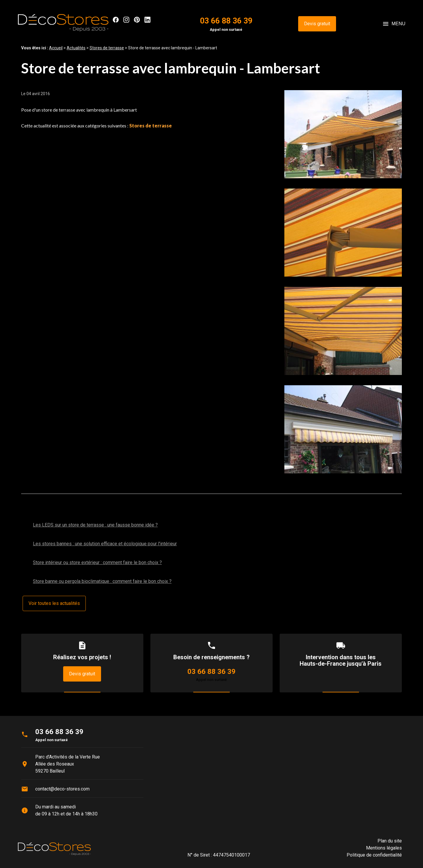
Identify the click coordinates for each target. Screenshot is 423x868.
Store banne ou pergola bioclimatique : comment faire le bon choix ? (102, 581)
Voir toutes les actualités (54, 603)
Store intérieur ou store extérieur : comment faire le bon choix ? (97, 562)
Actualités (76, 48)
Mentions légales (384, 848)
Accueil (56, 48)
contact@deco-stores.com (62, 789)
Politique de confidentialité (374, 855)
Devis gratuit (317, 24)
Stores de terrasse (107, 48)
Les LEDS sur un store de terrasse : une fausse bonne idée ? (95, 525)
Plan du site (390, 841)
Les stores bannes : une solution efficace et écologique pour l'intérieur (105, 544)
